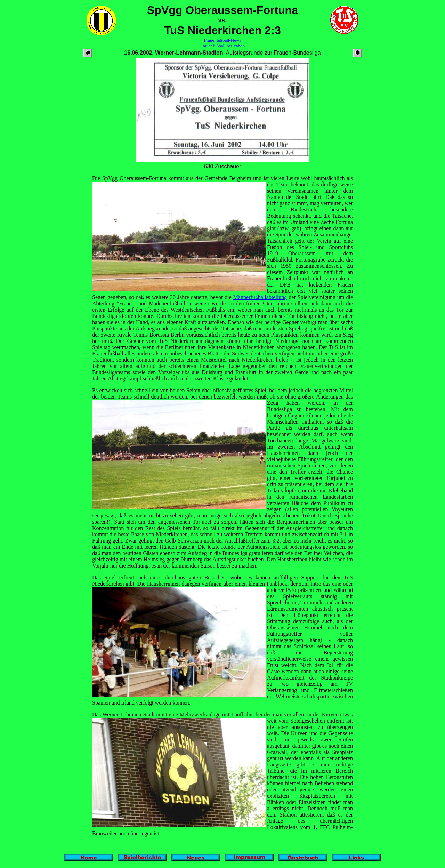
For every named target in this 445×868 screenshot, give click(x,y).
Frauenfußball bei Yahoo (222, 46)
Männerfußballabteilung (260, 297)
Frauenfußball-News (223, 40)
